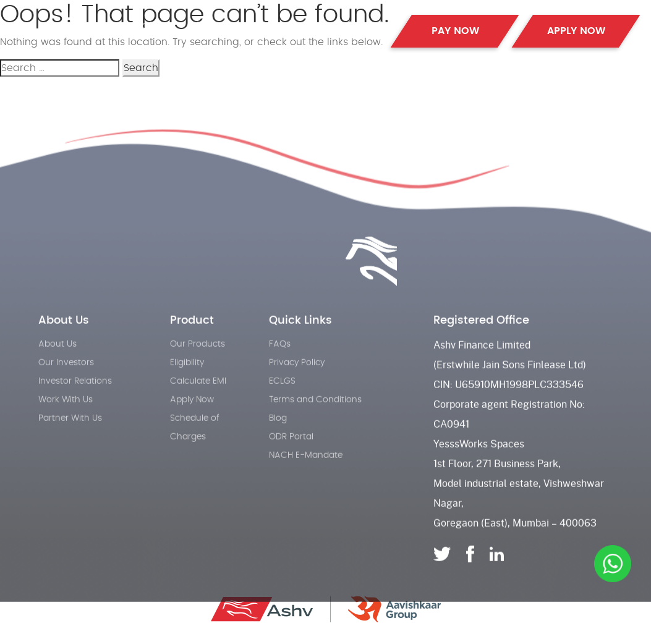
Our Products (198, 363)
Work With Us (66, 419)
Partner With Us (70, 438)
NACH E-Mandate (306, 475)
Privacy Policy (297, 382)
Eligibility (187, 382)
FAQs (280, 363)
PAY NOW (455, 31)
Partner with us (294, 25)
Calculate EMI (198, 400)
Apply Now (192, 419)
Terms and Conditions (315, 419)
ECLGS (282, 400)
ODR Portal (291, 456)
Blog (278, 438)
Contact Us (366, 29)
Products (153, 25)
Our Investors (66, 382)
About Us (215, 25)
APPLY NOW (576, 31)
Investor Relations (75, 400)
